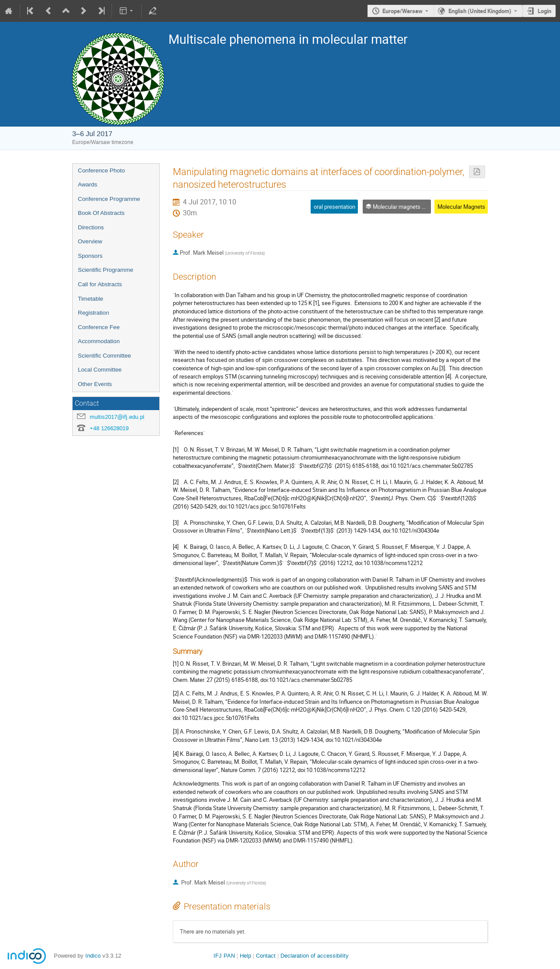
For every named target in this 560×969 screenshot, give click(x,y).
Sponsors (90, 256)
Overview (90, 241)
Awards (87, 184)
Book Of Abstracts (101, 213)
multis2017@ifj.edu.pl (117, 417)
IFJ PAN (224, 956)
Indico (93, 956)
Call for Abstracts (100, 284)
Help (245, 956)
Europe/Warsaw (402, 11)
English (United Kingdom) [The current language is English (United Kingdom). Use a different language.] (480, 11)
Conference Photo (101, 170)
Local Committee (100, 370)
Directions (91, 227)
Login (544, 11)
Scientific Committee (104, 356)
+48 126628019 (109, 428)
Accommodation (99, 341)
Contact (266, 956)
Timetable (91, 299)
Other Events (95, 384)
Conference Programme (109, 199)
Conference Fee (99, 327)
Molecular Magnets (461, 207)
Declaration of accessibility (315, 956)
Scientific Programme (106, 270)
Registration (93, 313)
